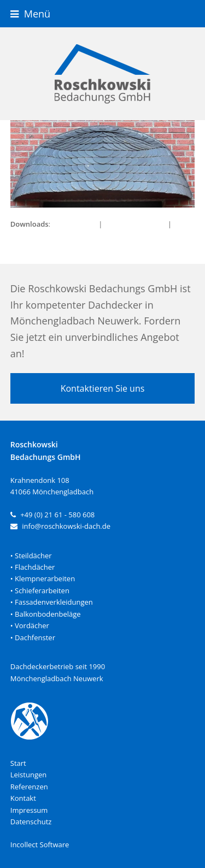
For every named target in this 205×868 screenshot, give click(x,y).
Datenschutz (31, 822)
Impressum (29, 810)
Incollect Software (40, 845)
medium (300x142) (135, 224)
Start (18, 763)
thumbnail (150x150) (45, 235)
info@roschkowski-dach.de (66, 526)
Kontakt (23, 798)
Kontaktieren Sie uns (103, 388)
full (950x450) (74, 224)
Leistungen (28, 775)
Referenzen (29, 787)
